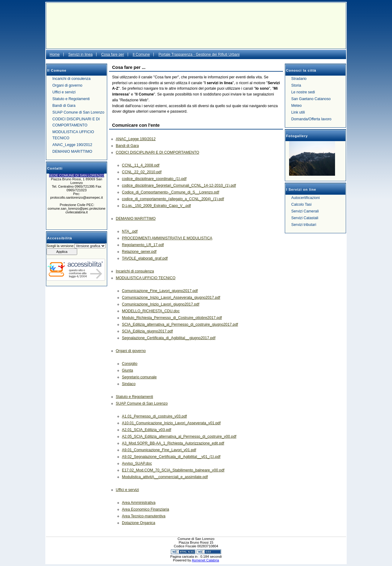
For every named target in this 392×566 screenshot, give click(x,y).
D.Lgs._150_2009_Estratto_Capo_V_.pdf (156, 206)
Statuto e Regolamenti (71, 99)
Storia (296, 85)
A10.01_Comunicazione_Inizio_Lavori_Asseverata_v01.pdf (171, 423)
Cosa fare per (113, 54)
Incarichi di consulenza (72, 79)
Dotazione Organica (139, 523)
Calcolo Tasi (301, 204)
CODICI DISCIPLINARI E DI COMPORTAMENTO (76, 122)
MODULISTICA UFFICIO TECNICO (73, 135)
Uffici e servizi (64, 92)
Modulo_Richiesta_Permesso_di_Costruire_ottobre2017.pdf (172, 318)
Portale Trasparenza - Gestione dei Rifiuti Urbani (199, 54)
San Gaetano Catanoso (311, 99)
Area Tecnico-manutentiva (144, 516)
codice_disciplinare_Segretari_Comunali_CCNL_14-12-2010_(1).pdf (179, 186)
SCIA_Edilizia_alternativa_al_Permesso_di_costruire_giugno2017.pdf (180, 324)
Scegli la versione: (60, 246)
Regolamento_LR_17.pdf (143, 245)
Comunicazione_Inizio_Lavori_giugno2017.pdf (161, 304)
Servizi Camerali (305, 211)
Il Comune (141, 54)
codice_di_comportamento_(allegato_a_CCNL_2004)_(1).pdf (173, 199)
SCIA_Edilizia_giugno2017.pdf (147, 331)
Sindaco (129, 384)
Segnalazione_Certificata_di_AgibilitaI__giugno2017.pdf (169, 338)
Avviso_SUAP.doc (137, 463)
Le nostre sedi (303, 92)
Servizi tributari (304, 225)
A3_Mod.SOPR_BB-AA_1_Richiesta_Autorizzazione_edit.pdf (173, 443)
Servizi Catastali (305, 218)
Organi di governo (67, 85)
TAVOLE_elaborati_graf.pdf (145, 258)
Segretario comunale (139, 377)
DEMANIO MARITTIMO (72, 152)
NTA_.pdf (130, 231)
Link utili (298, 112)
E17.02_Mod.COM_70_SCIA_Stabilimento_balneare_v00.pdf (173, 470)
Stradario (299, 79)
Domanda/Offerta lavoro (311, 119)
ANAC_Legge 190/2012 (72, 145)
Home (55, 54)
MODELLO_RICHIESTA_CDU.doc (151, 311)
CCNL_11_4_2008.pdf (141, 165)
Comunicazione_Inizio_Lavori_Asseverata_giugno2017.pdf (171, 298)
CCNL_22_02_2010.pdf (142, 172)
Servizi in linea (80, 54)
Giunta (127, 370)
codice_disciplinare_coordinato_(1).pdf (154, 179)
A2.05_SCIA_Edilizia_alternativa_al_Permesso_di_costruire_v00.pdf (179, 437)
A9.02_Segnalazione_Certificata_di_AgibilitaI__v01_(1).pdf (171, 457)
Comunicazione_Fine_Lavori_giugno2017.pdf (160, 291)
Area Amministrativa (139, 503)
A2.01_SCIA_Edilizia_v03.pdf (147, 430)
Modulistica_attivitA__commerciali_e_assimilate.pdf (165, 477)
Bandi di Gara (64, 106)
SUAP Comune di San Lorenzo (78, 112)
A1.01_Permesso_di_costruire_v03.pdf (154, 416)
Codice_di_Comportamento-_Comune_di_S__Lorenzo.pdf (171, 192)
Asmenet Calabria (205, 560)
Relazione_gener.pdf (139, 252)
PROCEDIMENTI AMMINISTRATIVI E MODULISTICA (167, 238)
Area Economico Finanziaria (145, 509)
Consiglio (130, 364)
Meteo (296, 106)
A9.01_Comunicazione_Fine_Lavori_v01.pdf (159, 450)
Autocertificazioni (305, 198)
